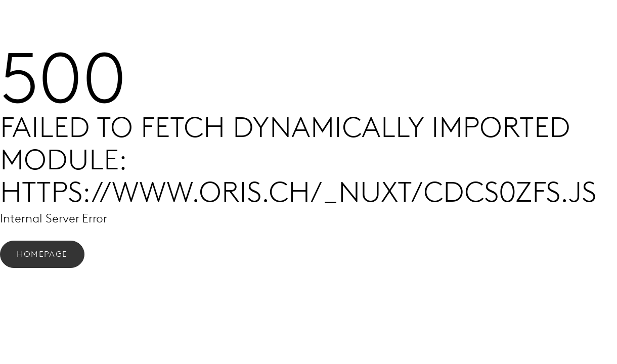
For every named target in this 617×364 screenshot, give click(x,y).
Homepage (42, 254)
